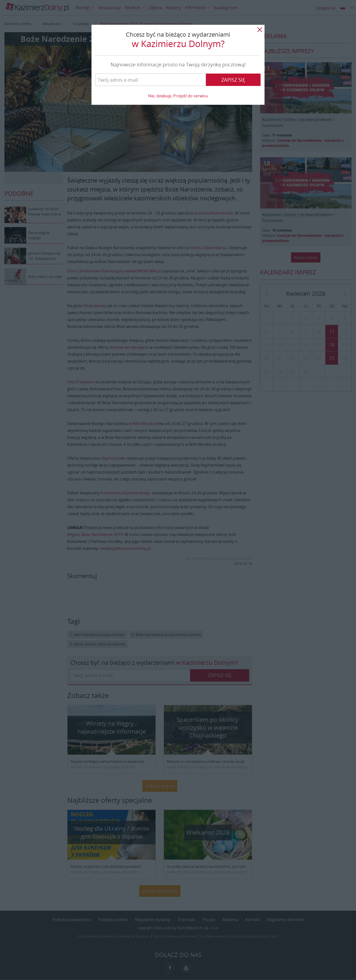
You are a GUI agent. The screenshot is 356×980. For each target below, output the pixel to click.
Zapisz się (233, 80)
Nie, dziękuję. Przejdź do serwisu (178, 96)
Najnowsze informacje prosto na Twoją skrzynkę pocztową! (178, 65)
